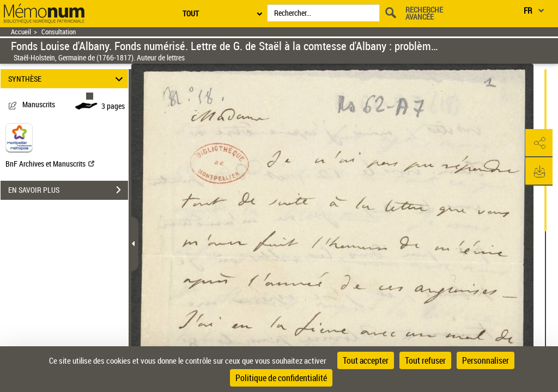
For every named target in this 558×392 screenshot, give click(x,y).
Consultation (59, 32)
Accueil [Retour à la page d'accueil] (21, 32)
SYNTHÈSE (67, 79)
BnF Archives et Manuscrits (50, 164)
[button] (539, 143)
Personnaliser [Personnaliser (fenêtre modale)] (486, 360)
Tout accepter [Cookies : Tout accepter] (366, 360)
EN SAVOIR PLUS (68, 190)
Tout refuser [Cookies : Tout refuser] (425, 360)
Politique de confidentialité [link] (281, 378)
